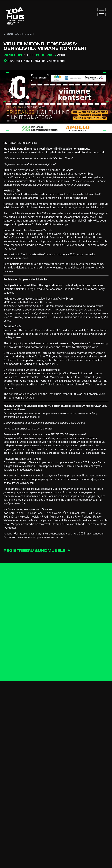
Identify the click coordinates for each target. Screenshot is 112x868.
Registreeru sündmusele (38, 550)
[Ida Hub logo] (15, 16)
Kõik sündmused (19, 34)
